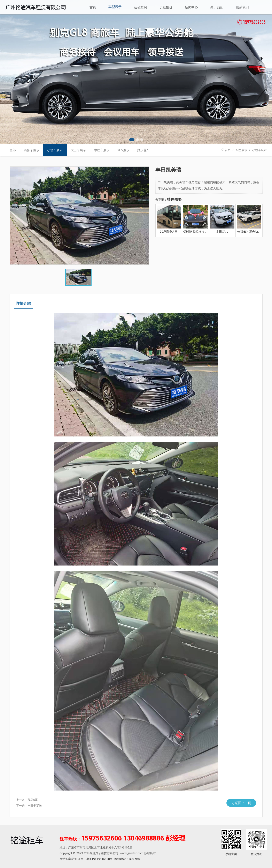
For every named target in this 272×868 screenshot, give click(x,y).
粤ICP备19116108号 (100, 859)
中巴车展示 (102, 150)
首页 (228, 150)
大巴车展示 (78, 150)
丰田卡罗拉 (35, 805)
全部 (13, 150)
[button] (132, 140)
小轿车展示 (259, 150)
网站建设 (120, 859)
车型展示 (241, 150)
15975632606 (251, 23)
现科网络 (134, 859)
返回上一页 (243, 803)
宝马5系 (33, 800)
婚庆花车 (143, 150)
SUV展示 (123, 150)
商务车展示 (32, 150)
